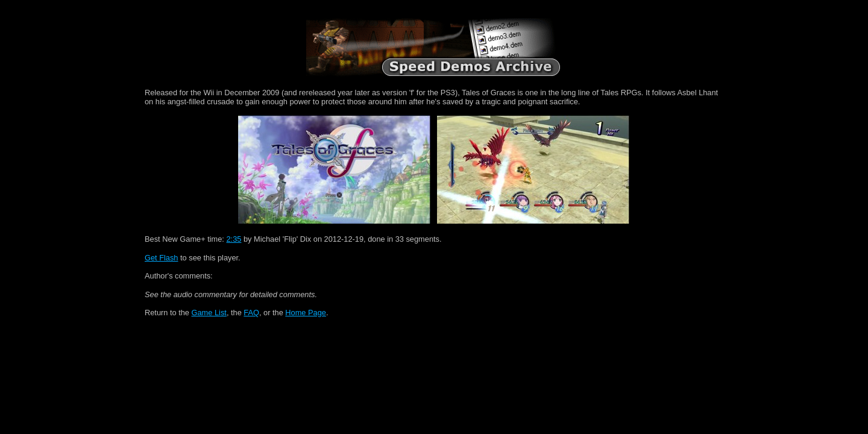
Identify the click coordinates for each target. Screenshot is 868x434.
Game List (209, 313)
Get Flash (161, 258)
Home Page (306, 313)
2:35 (234, 239)
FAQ (251, 313)
